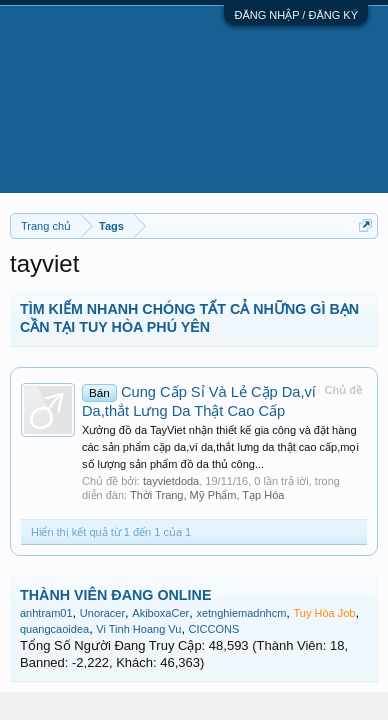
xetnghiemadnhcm (241, 613)
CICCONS (214, 629)
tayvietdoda (171, 481)
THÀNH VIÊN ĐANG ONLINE (115, 595)
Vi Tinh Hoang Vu (138, 629)
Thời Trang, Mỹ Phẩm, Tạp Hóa (207, 495)
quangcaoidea (54, 629)
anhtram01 (46, 613)
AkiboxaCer (160, 613)
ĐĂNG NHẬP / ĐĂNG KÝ (296, 15)
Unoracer (102, 613)
